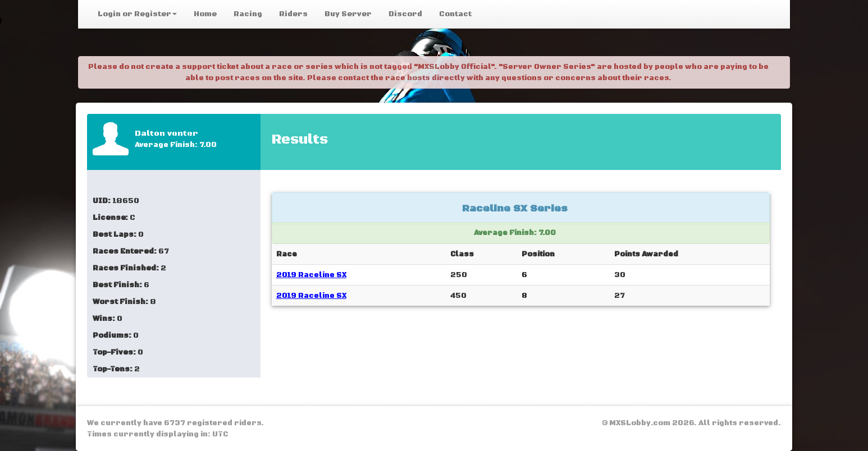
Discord (405, 14)
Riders (293, 14)
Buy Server (348, 14)
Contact (455, 14)
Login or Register (137, 14)
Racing (248, 14)
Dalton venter (166, 134)
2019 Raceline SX (311, 275)
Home (205, 14)
